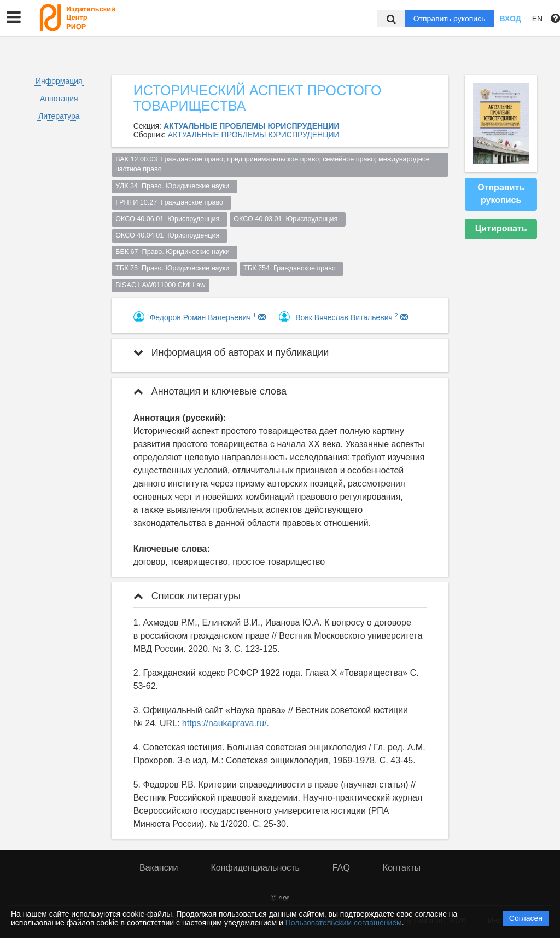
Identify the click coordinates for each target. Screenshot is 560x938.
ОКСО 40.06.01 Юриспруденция (169, 219)
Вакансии (159, 868)
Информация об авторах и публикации (231, 352)
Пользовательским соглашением (344, 923)
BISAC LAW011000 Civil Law (160, 285)
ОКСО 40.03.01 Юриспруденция (287, 219)
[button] (14, 18)
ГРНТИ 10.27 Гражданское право (171, 202)
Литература (59, 116)
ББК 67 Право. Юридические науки (174, 252)
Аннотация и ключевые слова (210, 391)
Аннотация (59, 99)
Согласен (526, 918)
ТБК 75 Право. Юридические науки (174, 268)
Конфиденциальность (255, 868)
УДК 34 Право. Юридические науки (174, 186)
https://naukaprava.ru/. (226, 723)
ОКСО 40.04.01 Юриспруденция (169, 235)
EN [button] (537, 19)
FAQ (341, 868)
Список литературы (187, 596)
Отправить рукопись (450, 19)
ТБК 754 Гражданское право (291, 268)
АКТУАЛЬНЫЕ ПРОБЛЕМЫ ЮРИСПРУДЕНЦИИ (254, 135)
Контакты (402, 868)
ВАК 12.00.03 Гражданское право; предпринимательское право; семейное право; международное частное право (273, 164)
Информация (59, 81)
